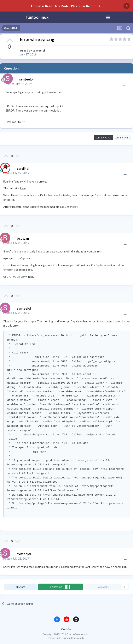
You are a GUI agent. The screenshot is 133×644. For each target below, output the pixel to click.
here (23, 188)
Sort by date (122, 138)
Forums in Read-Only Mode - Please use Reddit (63, 6)
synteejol (39, 50)
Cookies (66, 629)
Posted (19, 84)
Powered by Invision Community (66, 638)
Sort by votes (103, 138)
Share (20, 587)
